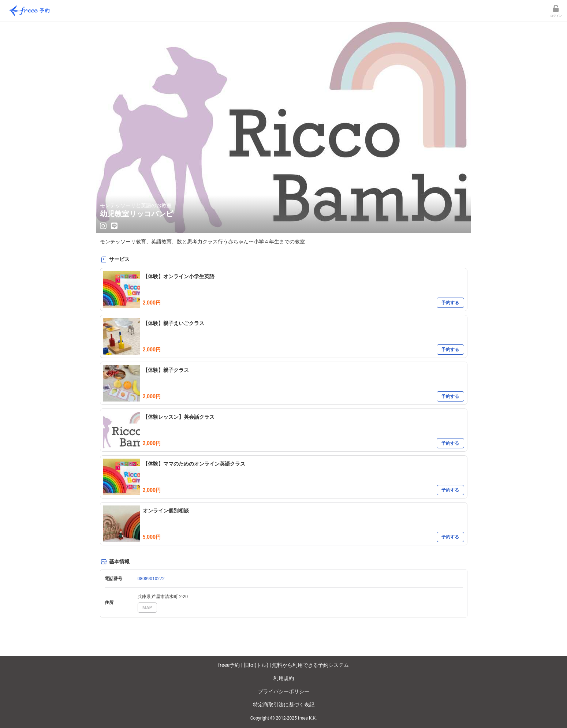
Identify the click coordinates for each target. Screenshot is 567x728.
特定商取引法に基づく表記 (284, 705)
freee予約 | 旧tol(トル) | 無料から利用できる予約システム (284, 665)
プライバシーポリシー (284, 691)
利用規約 (284, 678)
